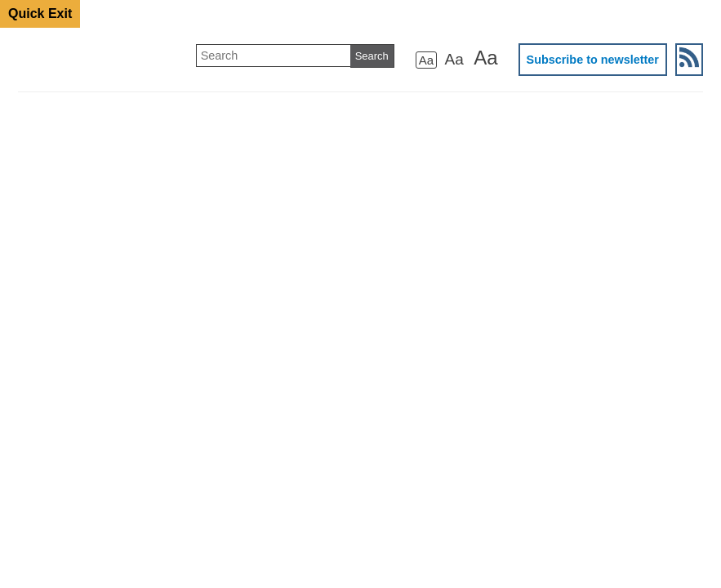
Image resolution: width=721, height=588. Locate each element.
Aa (426, 60)
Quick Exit (40, 13)
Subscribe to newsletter (593, 60)
